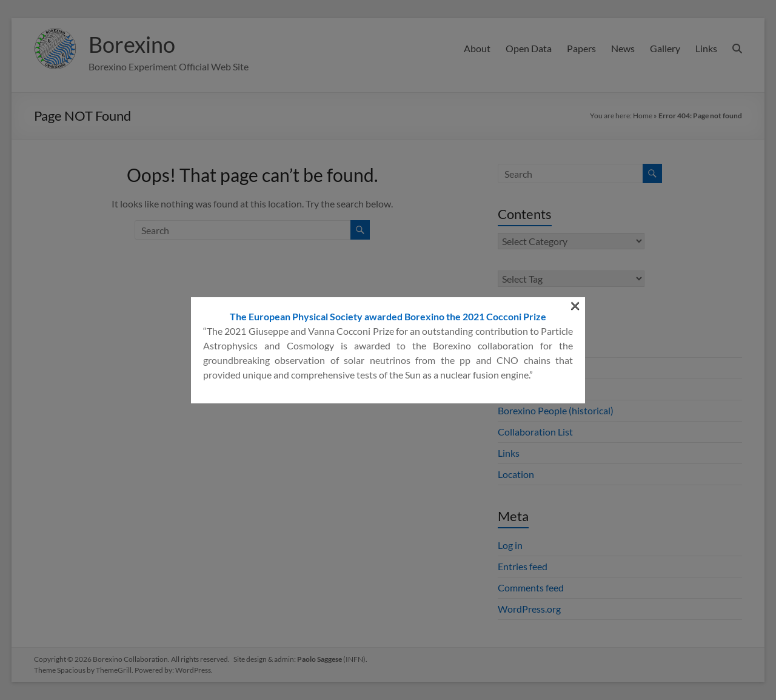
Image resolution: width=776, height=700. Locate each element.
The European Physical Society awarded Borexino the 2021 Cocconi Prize (388, 185)
